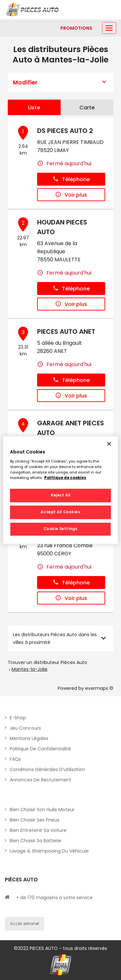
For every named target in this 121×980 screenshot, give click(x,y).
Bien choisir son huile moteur (42, 810)
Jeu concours (25, 728)
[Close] (109, 444)
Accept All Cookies (60, 512)
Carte (87, 108)
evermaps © (99, 688)
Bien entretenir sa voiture (38, 830)
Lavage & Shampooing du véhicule (49, 851)
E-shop (18, 718)
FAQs (15, 759)
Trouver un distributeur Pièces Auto (47, 662)
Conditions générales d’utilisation (47, 769)
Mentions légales (29, 738)
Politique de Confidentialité (40, 749)
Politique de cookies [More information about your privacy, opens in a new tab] (65, 478)
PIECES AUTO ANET (66, 332)
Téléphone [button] (71, 179)
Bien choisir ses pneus (35, 820)
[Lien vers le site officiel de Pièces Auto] (33, 10)
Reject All (60, 495)
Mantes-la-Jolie (30, 669)
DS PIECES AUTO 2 (65, 131)
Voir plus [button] (71, 195)
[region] (60, 490)
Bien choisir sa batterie (35, 841)
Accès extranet (25, 924)
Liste (34, 108)
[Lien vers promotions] (76, 28)
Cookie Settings (61, 529)
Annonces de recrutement (40, 780)
